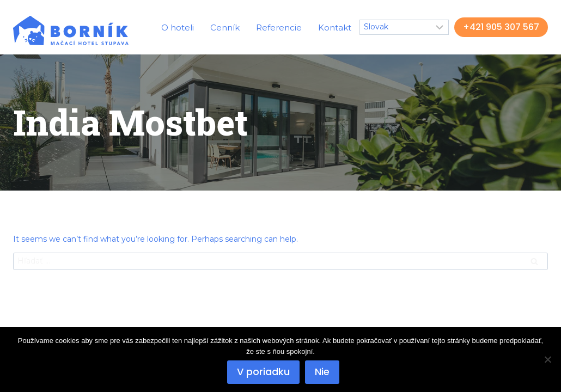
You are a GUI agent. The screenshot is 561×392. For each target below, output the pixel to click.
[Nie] (547, 359)
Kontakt (335, 27)
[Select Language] (404, 27)
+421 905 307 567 (501, 27)
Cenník (225, 27)
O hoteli (178, 27)
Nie (322, 372)
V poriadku (263, 372)
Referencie (279, 27)
